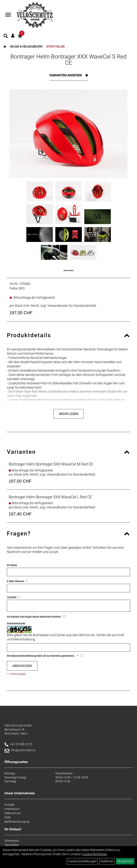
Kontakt (9, 805)
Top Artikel (11, 845)
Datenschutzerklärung (24, 656)
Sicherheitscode (16, 623)
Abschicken (22, 666)
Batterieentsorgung (17, 822)
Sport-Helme (56, 47)
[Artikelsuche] (6, 36)
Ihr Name (12, 565)
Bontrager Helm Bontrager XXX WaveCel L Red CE (50, 497)
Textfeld (12, 597)
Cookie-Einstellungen (82, 861)
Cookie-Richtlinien (95, 854)
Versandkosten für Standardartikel (71, 306)
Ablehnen (107, 861)
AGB (7, 817)
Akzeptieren (125, 861)
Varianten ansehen (66, 75)
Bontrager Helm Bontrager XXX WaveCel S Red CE (68, 60)
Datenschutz (13, 813)
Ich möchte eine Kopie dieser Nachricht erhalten (34, 617)
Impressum (12, 809)
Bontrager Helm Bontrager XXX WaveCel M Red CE (51, 464)
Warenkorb (12, 841)
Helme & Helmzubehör (26, 47)
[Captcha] (69, 647)
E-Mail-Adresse (16, 581)
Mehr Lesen (69, 414)
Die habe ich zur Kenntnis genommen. (41, 656)
